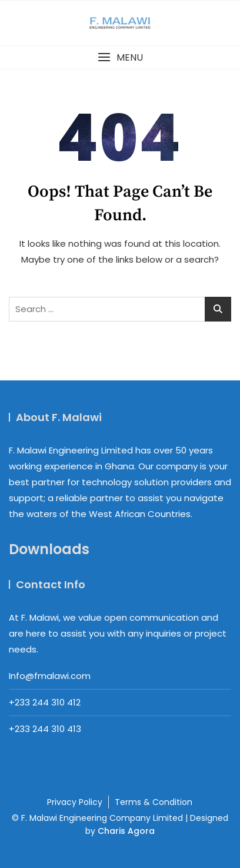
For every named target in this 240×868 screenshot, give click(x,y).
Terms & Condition (154, 802)
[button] (120, 57)
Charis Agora (126, 831)
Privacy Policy (75, 802)
